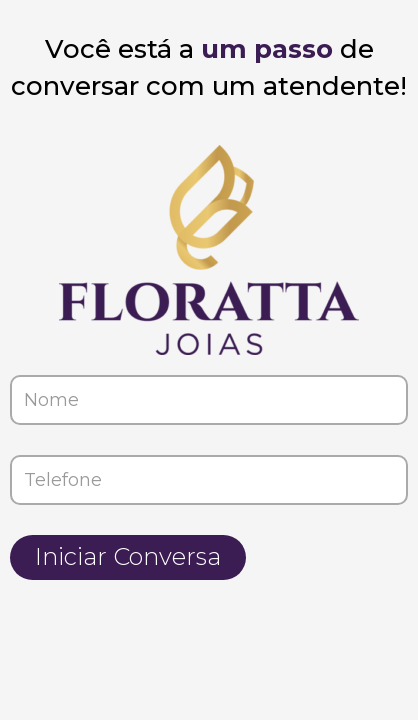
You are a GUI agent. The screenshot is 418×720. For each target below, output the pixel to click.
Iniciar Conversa (128, 556)
